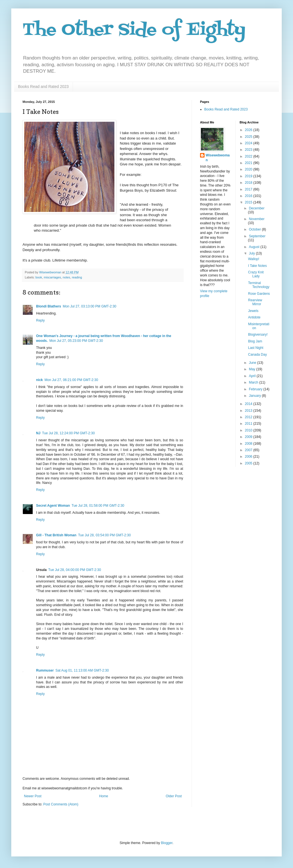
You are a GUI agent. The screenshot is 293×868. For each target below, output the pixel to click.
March (254, 382)
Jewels (253, 311)
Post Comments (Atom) (61, 804)
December (257, 208)
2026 (249, 130)
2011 (249, 424)
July (252, 253)
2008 (249, 444)
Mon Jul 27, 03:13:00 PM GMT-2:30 (90, 306)
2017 (249, 189)
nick (39, 380)
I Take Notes (257, 266)
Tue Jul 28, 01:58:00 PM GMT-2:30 (98, 506)
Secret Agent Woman (53, 506)
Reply (40, 320)
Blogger (167, 843)
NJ (38, 433)
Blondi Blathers (49, 306)
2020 (249, 169)
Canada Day (257, 355)
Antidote (254, 317)
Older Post (174, 796)
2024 (249, 143)
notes (66, 277)
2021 (249, 163)
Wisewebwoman (218, 158)
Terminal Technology (259, 285)
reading (77, 277)
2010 (249, 430)
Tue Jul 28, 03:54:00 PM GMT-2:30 (104, 535)
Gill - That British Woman (56, 535)
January (255, 396)
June (253, 363)
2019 (249, 176)
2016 (249, 196)
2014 (249, 404)
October (255, 229)
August (255, 247)
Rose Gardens (259, 294)
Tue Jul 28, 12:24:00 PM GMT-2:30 (68, 433)
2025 (249, 137)
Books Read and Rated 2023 (43, 87)
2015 (249, 202)
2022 (249, 156)
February (256, 389)
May (252, 369)
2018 (249, 183)
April (253, 376)
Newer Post (33, 796)
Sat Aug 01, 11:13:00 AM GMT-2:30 (82, 670)
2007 (249, 450)
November (257, 219)
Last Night (256, 348)
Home (104, 796)
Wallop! (254, 259)
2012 (249, 417)
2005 (249, 463)
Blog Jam (255, 341)
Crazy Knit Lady (256, 274)
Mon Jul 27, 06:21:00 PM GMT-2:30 (71, 380)
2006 (249, 457)
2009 (249, 437)
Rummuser (45, 670)
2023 (249, 150)
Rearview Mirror (255, 302)
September (257, 236)
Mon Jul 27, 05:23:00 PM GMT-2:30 (76, 341)
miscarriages (52, 277)
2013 (249, 411)
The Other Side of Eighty (134, 30)
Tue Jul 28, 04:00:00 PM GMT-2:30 (75, 570)
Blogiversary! (258, 335)
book (39, 277)
